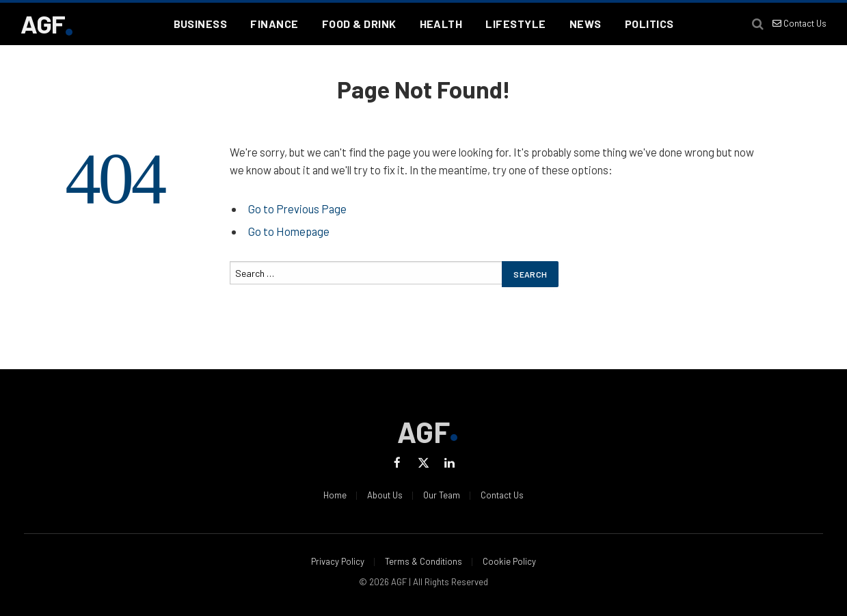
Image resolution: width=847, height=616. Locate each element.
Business (201, 24)
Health (441, 24)
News (586, 24)
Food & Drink (359, 24)
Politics (649, 24)
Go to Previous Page (297, 209)
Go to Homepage (289, 231)
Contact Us (799, 23)
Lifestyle (515, 24)
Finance (274, 24)
